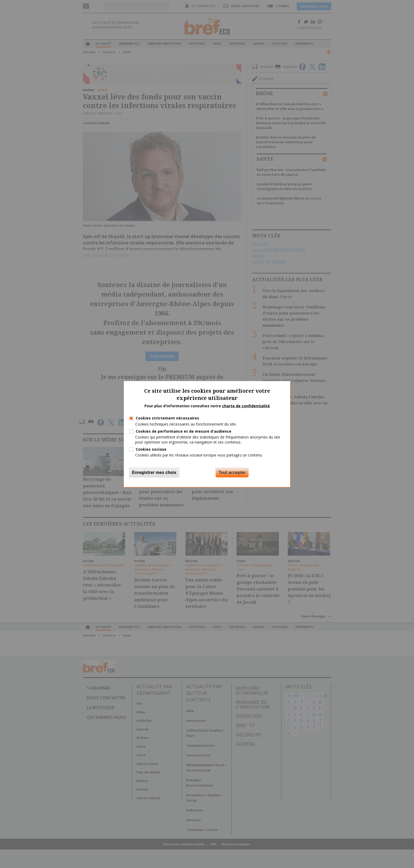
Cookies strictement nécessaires (167, 418)
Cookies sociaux (151, 449)
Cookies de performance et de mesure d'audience (184, 431)
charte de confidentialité (246, 406)
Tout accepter (232, 472)
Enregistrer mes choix (154, 472)
